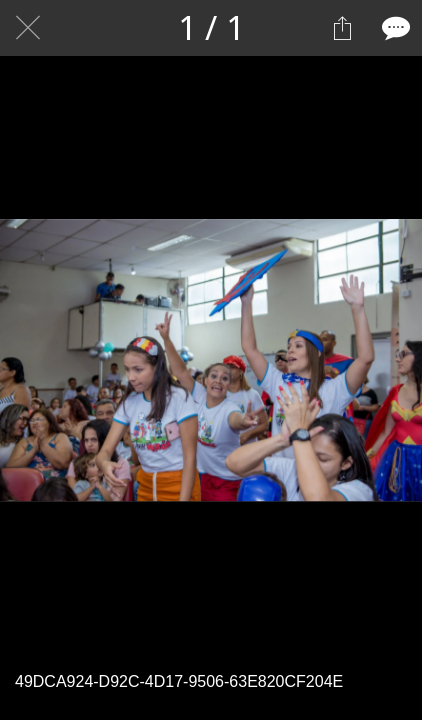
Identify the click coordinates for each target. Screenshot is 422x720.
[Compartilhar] (342, 28)
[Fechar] (28, 28)
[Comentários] (394, 28)
